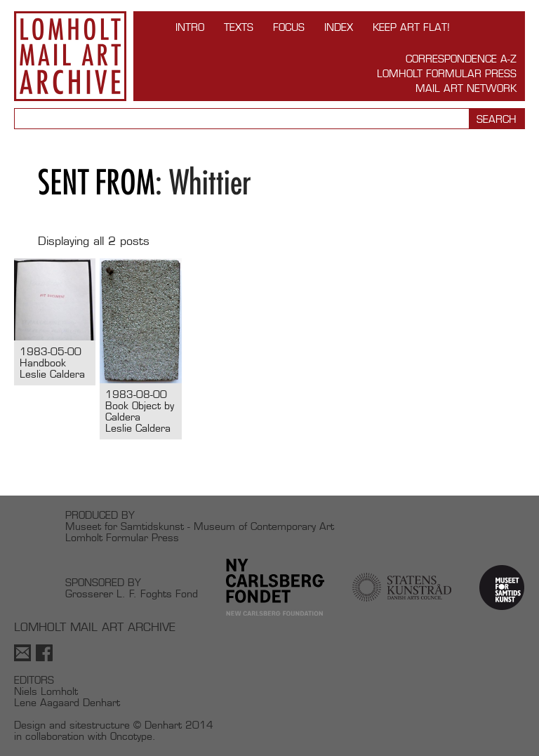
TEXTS (239, 27)
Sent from (97, 182)
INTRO (190, 27)
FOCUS (289, 27)
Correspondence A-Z (461, 59)
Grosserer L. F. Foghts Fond (132, 593)
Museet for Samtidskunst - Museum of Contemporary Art (200, 526)
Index (339, 27)
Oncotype (131, 736)
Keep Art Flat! (411, 27)
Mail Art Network (466, 88)
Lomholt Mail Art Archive (70, 56)
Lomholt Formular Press (447, 73)
